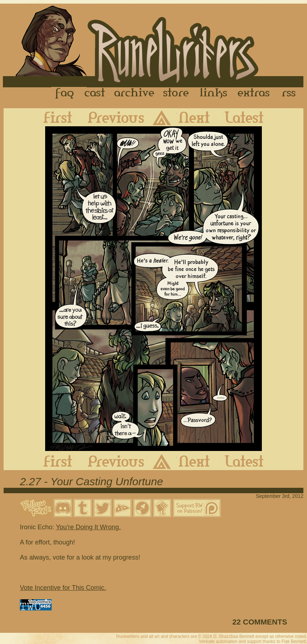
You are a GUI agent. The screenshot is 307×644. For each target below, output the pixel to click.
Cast (95, 93)
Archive (134, 93)
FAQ (65, 93)
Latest (250, 117)
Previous (111, 117)
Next (200, 117)
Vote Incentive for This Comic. (63, 588)
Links (213, 93)
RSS (291, 93)
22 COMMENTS (260, 622)
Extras (255, 93)
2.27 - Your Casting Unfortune (91, 481)
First (52, 117)
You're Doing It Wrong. (88, 527)
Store (176, 93)
